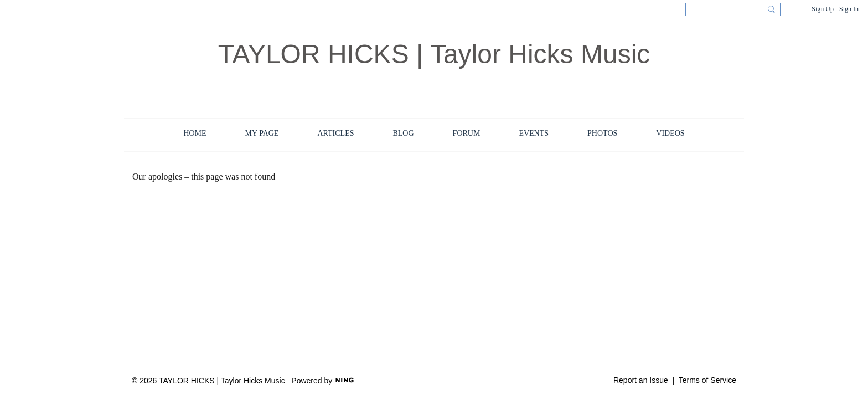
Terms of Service (707, 380)
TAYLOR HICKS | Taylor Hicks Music (434, 54)
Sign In (849, 9)
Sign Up (823, 9)
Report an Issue (641, 380)
